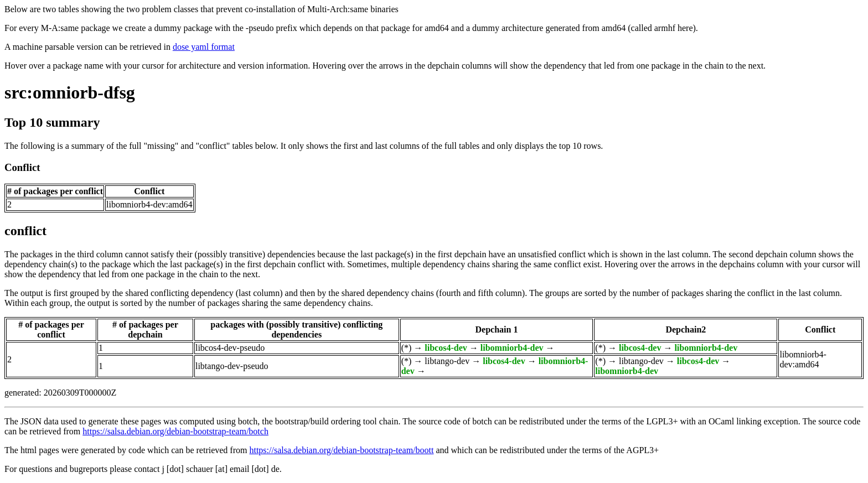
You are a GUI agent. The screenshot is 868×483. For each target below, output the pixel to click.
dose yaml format (204, 47)
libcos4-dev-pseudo (230, 348)
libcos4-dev (446, 348)
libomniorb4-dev (512, 348)
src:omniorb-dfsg (70, 92)
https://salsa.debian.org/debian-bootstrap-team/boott (341, 450)
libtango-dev (447, 361)
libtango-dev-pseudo (232, 366)
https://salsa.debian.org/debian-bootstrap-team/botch (175, 431)
